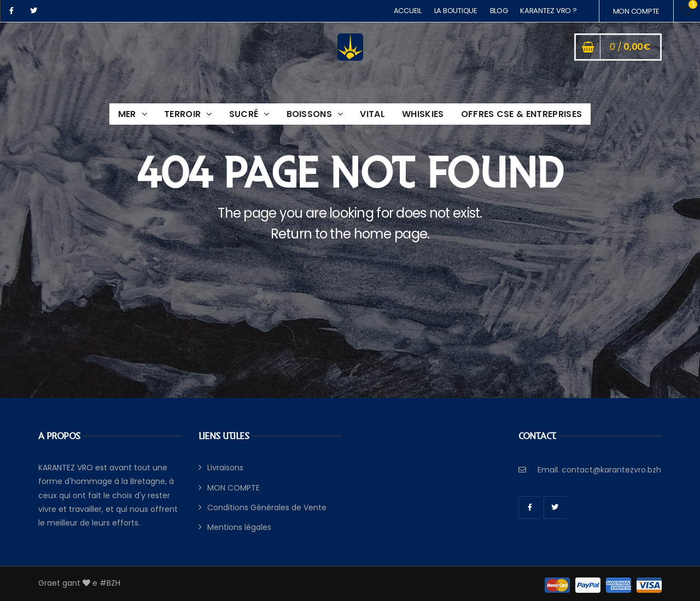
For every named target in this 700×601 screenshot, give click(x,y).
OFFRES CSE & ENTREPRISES (522, 114)
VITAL (372, 114)
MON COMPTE (636, 11)
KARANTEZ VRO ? (548, 11)
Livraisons (225, 468)
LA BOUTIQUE (456, 11)
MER (127, 114)
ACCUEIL (408, 11)
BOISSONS (310, 114)
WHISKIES (423, 114)
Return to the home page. (350, 234)
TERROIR (182, 114)
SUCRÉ (244, 114)
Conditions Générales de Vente (267, 507)
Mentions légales (239, 527)
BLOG (499, 11)
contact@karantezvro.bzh (611, 470)
